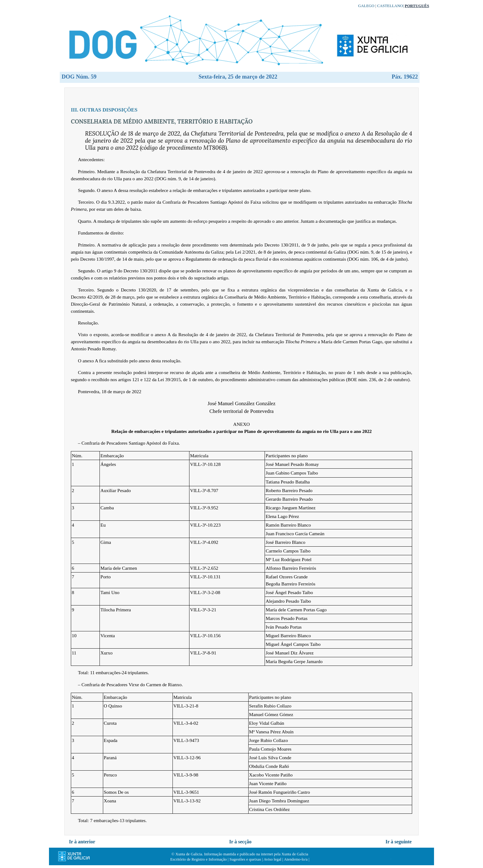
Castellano (390, 6)
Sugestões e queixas (245, 859)
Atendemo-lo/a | (297, 859)
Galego (366, 6)
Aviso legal (273, 859)
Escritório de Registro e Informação (199, 859)
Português (417, 6)
